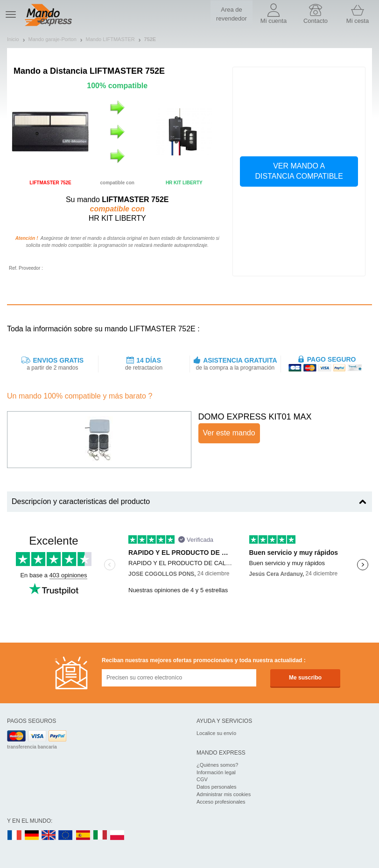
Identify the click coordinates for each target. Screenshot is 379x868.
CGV (202, 779)
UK (49, 836)
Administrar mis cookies (224, 794)
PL (118, 836)
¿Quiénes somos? (217, 765)
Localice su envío (216, 733)
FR (14, 836)
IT (100, 836)
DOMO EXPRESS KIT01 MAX (255, 417)
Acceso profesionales (221, 802)
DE (32, 836)
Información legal (216, 772)
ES (83, 836)
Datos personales (217, 787)
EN (66, 836)
